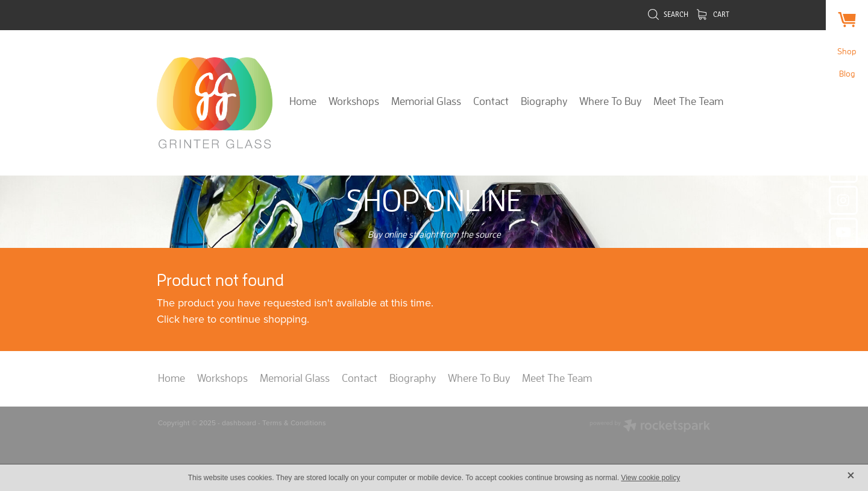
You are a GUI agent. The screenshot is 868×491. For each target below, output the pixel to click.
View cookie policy (650, 478)
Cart (713, 14)
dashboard (239, 423)
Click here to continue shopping (232, 319)
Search (668, 14)
